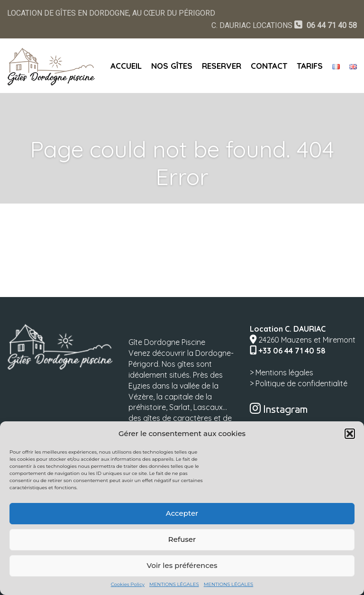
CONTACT (269, 66)
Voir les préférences (182, 565)
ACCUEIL (126, 66)
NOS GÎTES (172, 66)
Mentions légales (284, 372)
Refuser (182, 539)
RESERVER (222, 66)
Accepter (182, 513)
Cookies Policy (128, 584)
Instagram (279, 409)
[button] (350, 434)
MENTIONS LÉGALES (174, 584)
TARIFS (310, 66)
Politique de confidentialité (301, 383)
